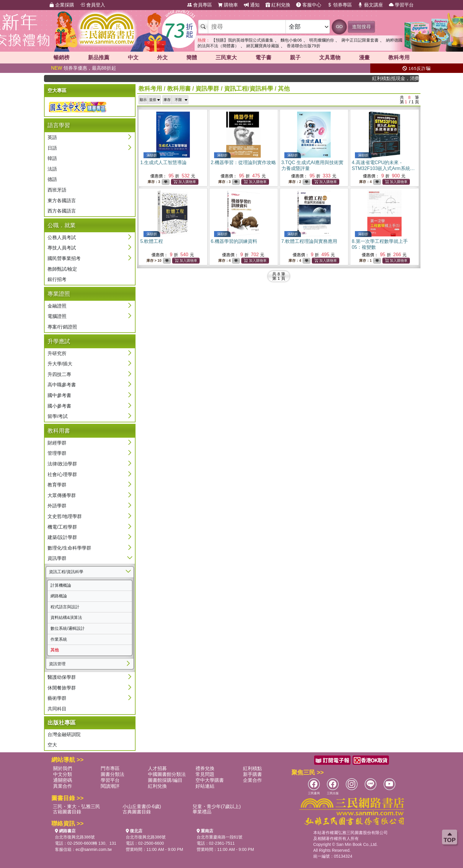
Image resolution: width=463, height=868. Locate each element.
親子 (295, 58)
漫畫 (364, 58)
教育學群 (57, 485)
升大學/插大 (60, 364)
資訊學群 (57, 558)
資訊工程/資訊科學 (66, 572)
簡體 (192, 58)
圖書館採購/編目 (165, 780)
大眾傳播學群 (62, 495)
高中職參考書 (62, 385)
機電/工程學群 (62, 527)
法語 (52, 169)
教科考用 (399, 58)
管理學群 (57, 453)
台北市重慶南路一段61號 (220, 837)
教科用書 (179, 89)
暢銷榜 (61, 58)
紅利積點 (252, 768)
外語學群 (57, 506)
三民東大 (226, 58)
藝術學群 (57, 698)
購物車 (228, 5)
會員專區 (200, 5)
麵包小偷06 (291, 40)
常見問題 (205, 774)
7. (309, 241)
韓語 (52, 158)
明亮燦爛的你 (322, 40)
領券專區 (340, 5)
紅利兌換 (278, 5)
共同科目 (57, 709)
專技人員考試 (62, 248)
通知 (252, 5)
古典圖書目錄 (137, 812)
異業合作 (63, 786)
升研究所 (57, 353)
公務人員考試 (62, 237)
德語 (52, 179)
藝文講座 (370, 5)
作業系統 (59, 639)
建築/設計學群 (62, 537)
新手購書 (252, 774)
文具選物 (330, 58)
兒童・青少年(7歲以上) (217, 806)
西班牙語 (57, 190)
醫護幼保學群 (62, 677)
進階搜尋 (361, 27)
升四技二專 (59, 374)
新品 (99, 58)
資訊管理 (57, 664)
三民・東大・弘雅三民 (76, 806)
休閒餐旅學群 (62, 688)
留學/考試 (58, 416)
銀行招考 (57, 279)
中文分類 (63, 774)
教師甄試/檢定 (62, 269)
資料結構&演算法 (66, 617)
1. (163, 162)
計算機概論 (61, 585)
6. (234, 241)
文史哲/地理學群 (65, 516)
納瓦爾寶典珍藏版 (263, 46)
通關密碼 (63, 780)
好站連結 (205, 786)
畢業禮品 (202, 812)
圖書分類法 (113, 774)
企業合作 (252, 780)
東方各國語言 (62, 201)
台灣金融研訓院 (64, 734)
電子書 (263, 58)
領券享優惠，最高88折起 (84, 68)
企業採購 (62, 5)
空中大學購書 (210, 780)
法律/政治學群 (62, 464)
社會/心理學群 (62, 474)
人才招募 (157, 768)
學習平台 (401, 5)
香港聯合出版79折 (304, 46)
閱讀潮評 (110, 786)
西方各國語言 (62, 211)
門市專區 (110, 768)
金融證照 (57, 306)
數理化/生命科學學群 (69, 548)
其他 (55, 650)
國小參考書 (59, 406)
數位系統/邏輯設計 (68, 628)
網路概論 (59, 596)
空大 (52, 745)
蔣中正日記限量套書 (360, 40)
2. (243, 162)
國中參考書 (59, 395)
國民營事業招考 (64, 258)
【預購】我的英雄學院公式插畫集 (242, 40)
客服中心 (309, 5)
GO (339, 26)
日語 (52, 148)
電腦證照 (57, 316)
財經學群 (57, 443)
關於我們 (63, 768)
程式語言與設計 (65, 607)
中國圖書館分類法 (167, 774)
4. (383, 168)
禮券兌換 (205, 768)
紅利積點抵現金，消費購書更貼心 (401, 78)
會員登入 (92, 5)
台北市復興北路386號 (75, 837)
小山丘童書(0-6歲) (142, 806)
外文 (162, 58)
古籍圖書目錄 (67, 812)
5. (152, 241)
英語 (52, 137)
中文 (133, 58)
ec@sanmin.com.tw (94, 849)
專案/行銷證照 (62, 327)
